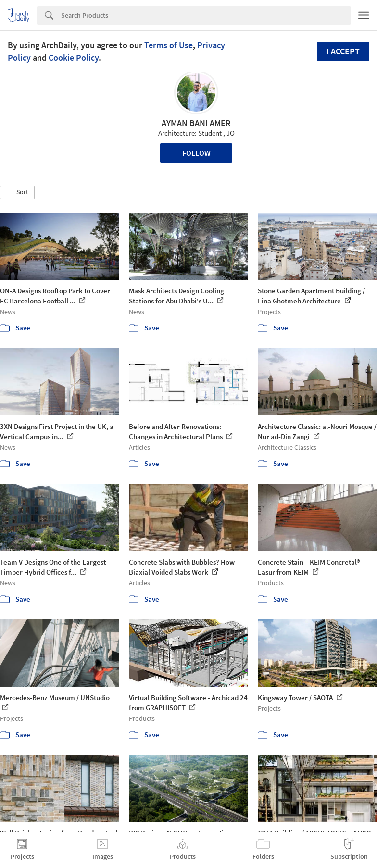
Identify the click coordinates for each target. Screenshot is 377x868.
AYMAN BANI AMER (196, 123)
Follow (196, 153)
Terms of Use (169, 45)
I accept (343, 51)
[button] (17, 192)
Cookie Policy (74, 57)
